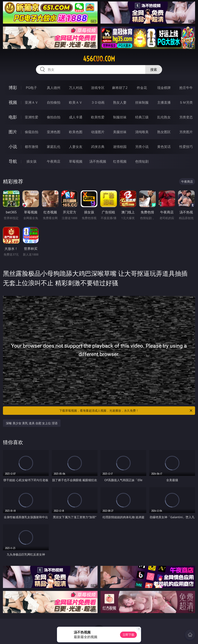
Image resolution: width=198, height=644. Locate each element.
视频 (13, 102)
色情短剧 (142, 161)
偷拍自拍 (54, 117)
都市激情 (32, 147)
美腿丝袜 (120, 132)
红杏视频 (120, 161)
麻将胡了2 (120, 88)
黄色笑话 (164, 147)
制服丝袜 (120, 117)
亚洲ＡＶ (32, 102)
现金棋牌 (164, 88)
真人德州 (54, 88)
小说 (13, 147)
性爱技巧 (186, 147)
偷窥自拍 (32, 132)
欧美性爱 (98, 117)
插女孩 (32, 161)
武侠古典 (98, 147)
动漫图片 (98, 132)
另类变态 (186, 117)
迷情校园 (120, 147)
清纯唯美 (142, 132)
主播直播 (164, 102)
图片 (13, 132)
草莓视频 (76, 161)
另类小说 (142, 147)
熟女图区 (164, 132)
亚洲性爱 (32, 117)
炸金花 (142, 88)
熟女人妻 (120, 102)
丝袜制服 (142, 102)
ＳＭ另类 (186, 102)
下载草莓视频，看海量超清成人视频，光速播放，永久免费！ (126, 411)
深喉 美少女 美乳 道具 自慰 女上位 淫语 (32, 423)
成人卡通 (76, 117)
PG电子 (31, 88)
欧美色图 (76, 132)
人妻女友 (76, 147)
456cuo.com (99, 59)
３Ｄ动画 (98, 102)
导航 (13, 161)
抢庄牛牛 (186, 88)
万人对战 (76, 88)
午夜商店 (54, 161)
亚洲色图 (54, 132)
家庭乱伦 (54, 147)
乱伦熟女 (164, 117)
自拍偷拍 (54, 102)
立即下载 (128, 635)
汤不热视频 (98, 161)
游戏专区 (98, 88)
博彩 (13, 88)
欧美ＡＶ (76, 102)
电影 (13, 117)
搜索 (154, 70)
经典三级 (142, 117)
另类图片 (186, 132)
